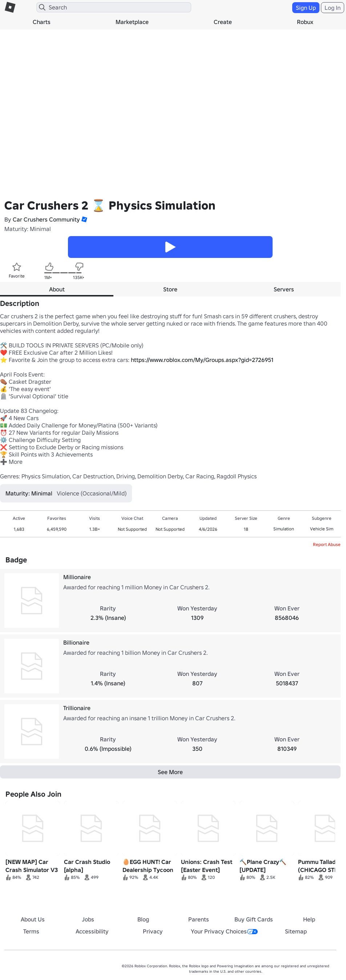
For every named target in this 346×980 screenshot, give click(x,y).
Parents (199, 919)
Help (309, 919)
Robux (305, 22)
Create (223, 22)
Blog (143, 919)
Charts (42, 22)
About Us (33, 919)
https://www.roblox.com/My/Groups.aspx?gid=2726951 (202, 360)
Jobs (88, 919)
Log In (333, 8)
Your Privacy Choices (224, 931)
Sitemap (296, 931)
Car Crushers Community (46, 219)
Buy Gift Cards (254, 919)
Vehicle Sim (322, 529)
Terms (31, 931)
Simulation (284, 529)
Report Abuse (327, 544)
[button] (84, 219)
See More (170, 772)
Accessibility (92, 931)
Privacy (153, 931)
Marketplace (132, 22)
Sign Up (306, 8)
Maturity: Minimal (28, 229)
